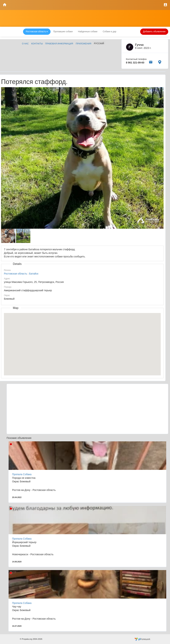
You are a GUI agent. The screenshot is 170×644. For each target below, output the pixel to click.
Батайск (34, 274)
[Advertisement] (87, 409)
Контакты (37, 44)
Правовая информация (59, 44)
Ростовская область (15, 274)
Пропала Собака (22, 474)
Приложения (83, 44)
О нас (25, 44)
